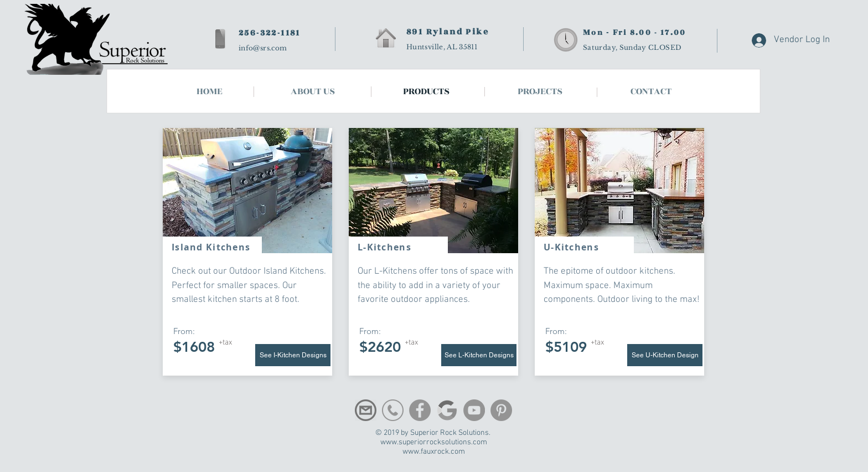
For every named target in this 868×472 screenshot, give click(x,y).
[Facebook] (420, 410)
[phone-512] (393, 410)
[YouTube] (474, 410)
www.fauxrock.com (434, 452)
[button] (651, 92)
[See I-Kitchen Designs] (293, 355)
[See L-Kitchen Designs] (479, 355)
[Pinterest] (501, 410)
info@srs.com (263, 48)
